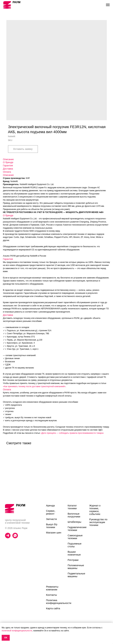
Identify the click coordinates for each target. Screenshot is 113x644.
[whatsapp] (15, 537)
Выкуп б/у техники (52, 526)
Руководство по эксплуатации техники (98, 522)
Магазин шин (54, 533)
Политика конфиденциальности (59, 602)
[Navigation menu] (108, 5)
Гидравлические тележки (77, 529)
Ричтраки (73, 560)
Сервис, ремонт (51, 512)
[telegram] (8, 537)
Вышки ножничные (74, 553)
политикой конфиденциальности (17, 631)
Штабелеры (74, 522)
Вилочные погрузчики (74, 515)
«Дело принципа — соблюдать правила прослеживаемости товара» (72, 433)
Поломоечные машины (76, 567)
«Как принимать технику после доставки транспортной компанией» (34, 386)
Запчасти (51, 519)
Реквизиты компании (52, 588)
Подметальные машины (76, 575)
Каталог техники (72, 507)
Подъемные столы (75, 545)
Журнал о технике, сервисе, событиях (95, 510)
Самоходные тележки (75, 537)
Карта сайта (53, 608)
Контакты (51, 595)
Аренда (50, 505)
